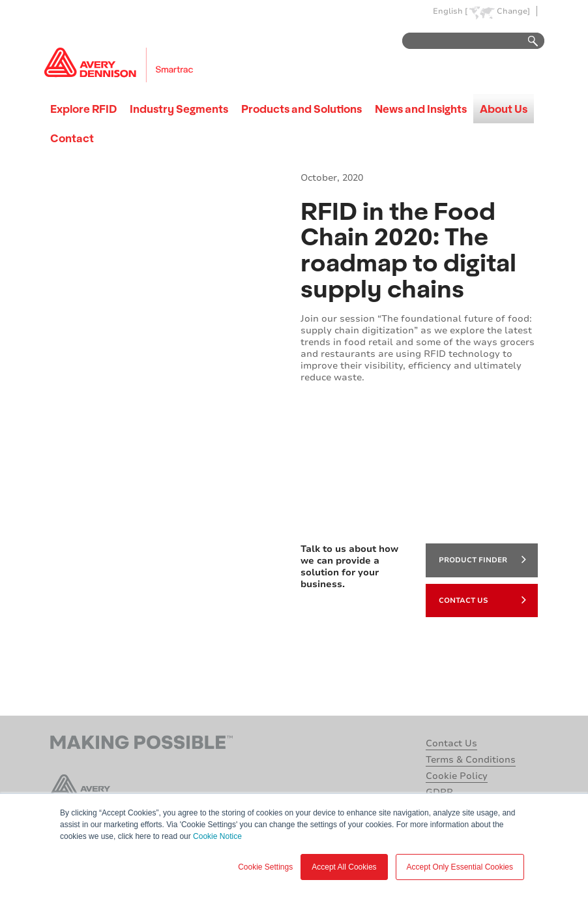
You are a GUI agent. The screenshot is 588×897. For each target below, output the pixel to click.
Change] (513, 11)
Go (527, 41)
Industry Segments (179, 109)
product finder (482, 559)
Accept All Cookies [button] (344, 867)
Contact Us (482, 600)
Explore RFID (83, 109)
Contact (72, 138)
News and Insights (421, 109)
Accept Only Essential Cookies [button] (460, 867)
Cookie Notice (217, 836)
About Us (504, 109)
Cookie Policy (457, 776)
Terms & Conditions (471, 760)
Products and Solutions (301, 109)
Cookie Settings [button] (265, 867)
